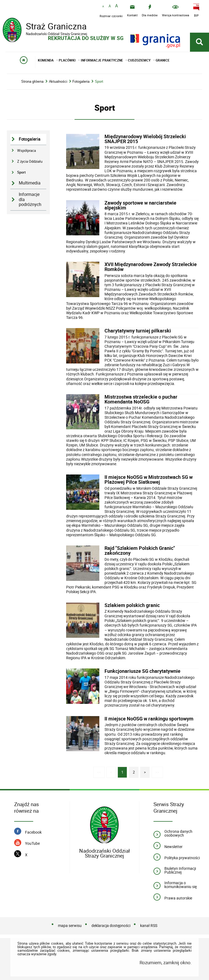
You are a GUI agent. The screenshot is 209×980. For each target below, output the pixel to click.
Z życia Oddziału (30, 161)
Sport (99, 81)
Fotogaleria (81, 81)
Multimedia (30, 183)
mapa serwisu (70, 925)
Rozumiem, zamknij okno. (166, 962)
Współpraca (27, 150)
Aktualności (58, 81)
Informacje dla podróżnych (30, 199)
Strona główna (32, 81)
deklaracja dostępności (111, 925)
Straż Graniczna (46, 27)
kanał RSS (149, 925)
